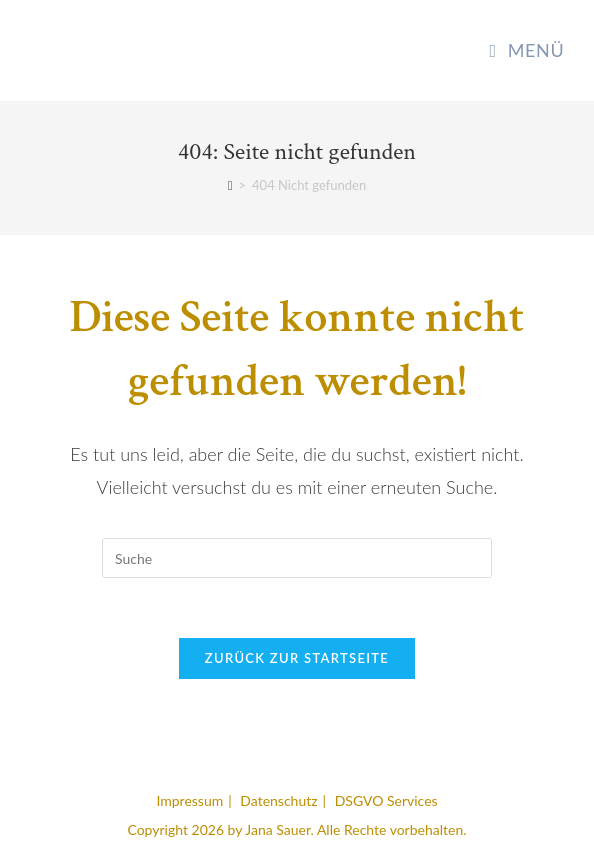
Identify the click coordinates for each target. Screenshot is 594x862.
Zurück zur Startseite (297, 658)
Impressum (189, 800)
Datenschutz (278, 800)
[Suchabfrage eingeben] (297, 558)
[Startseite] (230, 185)
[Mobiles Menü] (526, 50)
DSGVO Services (386, 800)
